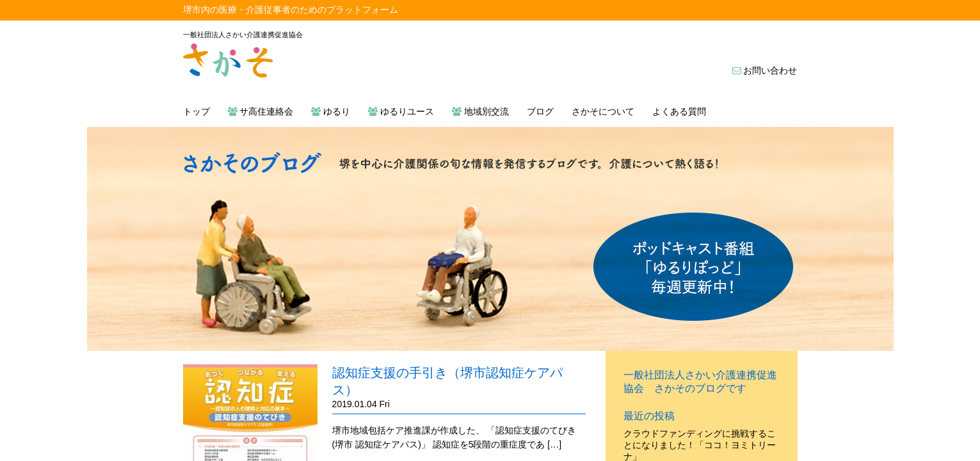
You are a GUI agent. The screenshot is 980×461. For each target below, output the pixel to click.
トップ (197, 111)
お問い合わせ (765, 70)
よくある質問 (679, 111)
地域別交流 (480, 111)
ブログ (540, 111)
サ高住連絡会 (261, 111)
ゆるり (331, 111)
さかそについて (603, 111)
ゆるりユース (401, 111)
